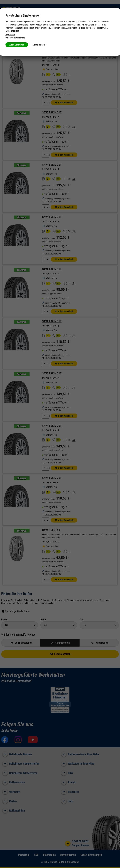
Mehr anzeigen (13, 31)
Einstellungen (40, 45)
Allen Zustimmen (17, 45)
